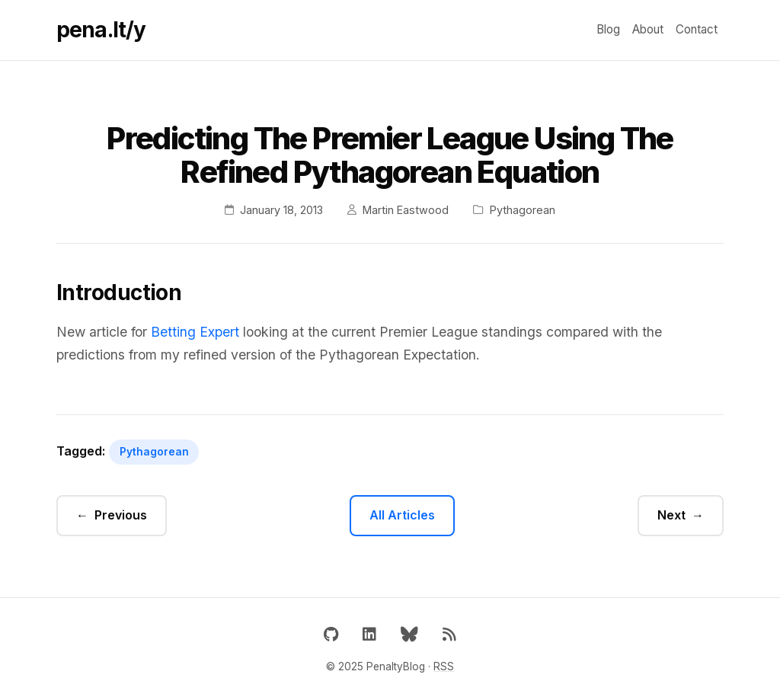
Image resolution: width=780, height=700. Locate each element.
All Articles (402, 515)
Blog (608, 29)
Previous (121, 515)
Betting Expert (195, 332)
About (648, 29)
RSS (444, 666)
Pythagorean (154, 452)
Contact (697, 29)
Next (671, 515)
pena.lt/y (101, 30)
